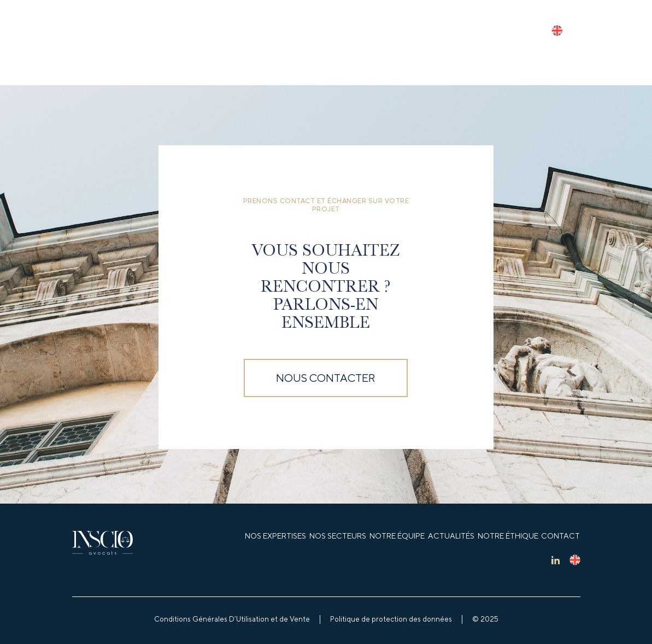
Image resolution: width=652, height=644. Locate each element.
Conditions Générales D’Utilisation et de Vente (232, 619)
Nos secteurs (338, 536)
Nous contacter (326, 378)
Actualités (451, 536)
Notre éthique (508, 536)
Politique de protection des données (391, 619)
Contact (560, 536)
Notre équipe (397, 536)
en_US (557, 31)
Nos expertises (275, 536)
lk (556, 560)
